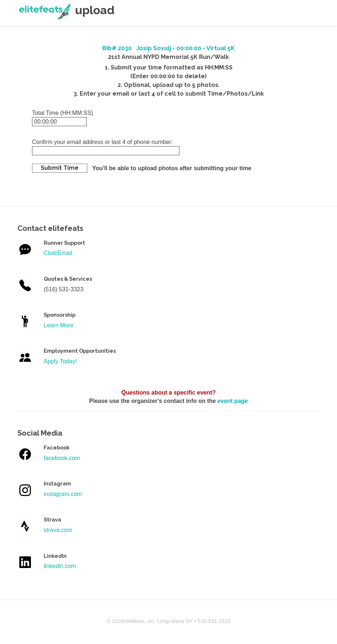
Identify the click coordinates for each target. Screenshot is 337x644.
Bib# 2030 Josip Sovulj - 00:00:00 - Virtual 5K (168, 48)
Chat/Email (58, 253)
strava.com (58, 530)
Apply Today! (60, 361)
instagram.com (63, 494)
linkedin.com (60, 566)
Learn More (59, 325)
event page (233, 401)
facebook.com (62, 458)
